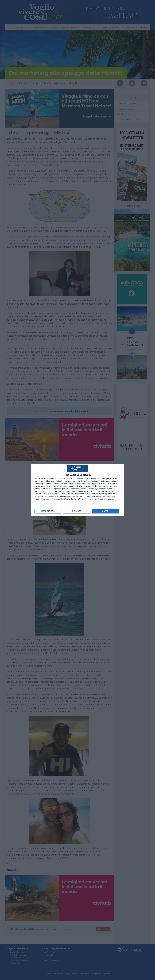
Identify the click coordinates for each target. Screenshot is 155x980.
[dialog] (77, 490)
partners (47, 479)
